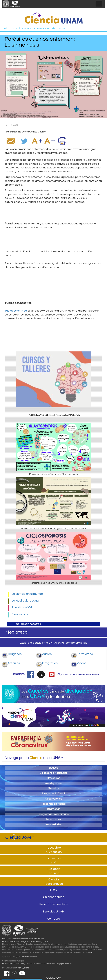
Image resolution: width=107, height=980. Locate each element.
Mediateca (17, 632)
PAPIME (24, 957)
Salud (15, 28)
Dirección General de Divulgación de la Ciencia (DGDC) (25, 941)
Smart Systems (23, 968)
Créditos (90, 952)
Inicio (6, 28)
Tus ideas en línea (16, 311)
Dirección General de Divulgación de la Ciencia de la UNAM (27, 964)
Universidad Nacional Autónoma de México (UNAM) (23, 939)
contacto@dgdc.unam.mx (62, 964)
